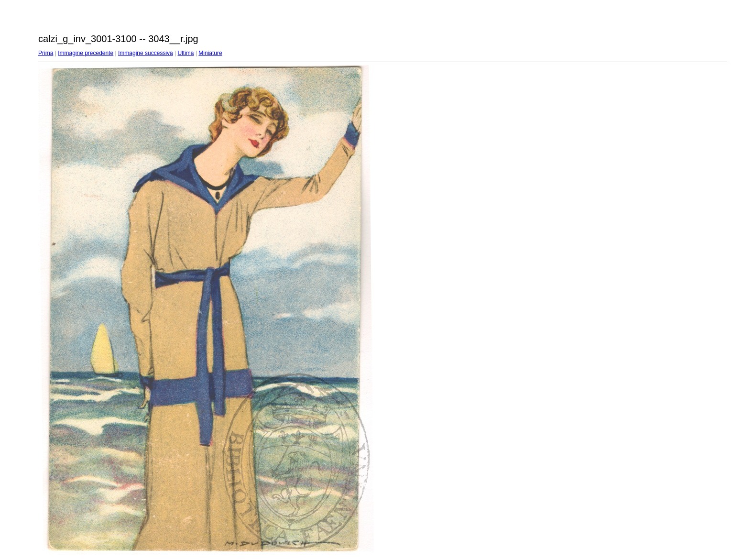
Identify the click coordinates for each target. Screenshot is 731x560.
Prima (46, 53)
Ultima (186, 53)
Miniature (210, 53)
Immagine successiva (146, 53)
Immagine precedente (86, 53)
